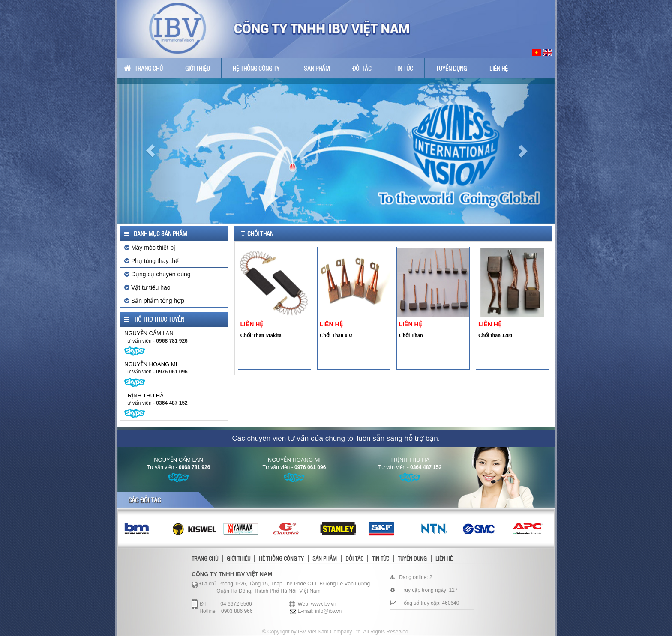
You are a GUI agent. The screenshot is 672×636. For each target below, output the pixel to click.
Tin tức (404, 68)
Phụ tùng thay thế (151, 261)
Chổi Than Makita (261, 335)
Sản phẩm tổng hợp (154, 301)
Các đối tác (144, 500)
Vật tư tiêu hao (147, 287)
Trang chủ (143, 68)
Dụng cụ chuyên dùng (157, 274)
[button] (150, 151)
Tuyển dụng (451, 68)
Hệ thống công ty (256, 68)
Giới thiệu (198, 68)
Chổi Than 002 (336, 335)
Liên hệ (499, 68)
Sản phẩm (317, 68)
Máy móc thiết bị (150, 248)
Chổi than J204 (495, 335)
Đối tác (362, 68)
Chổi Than (411, 335)
